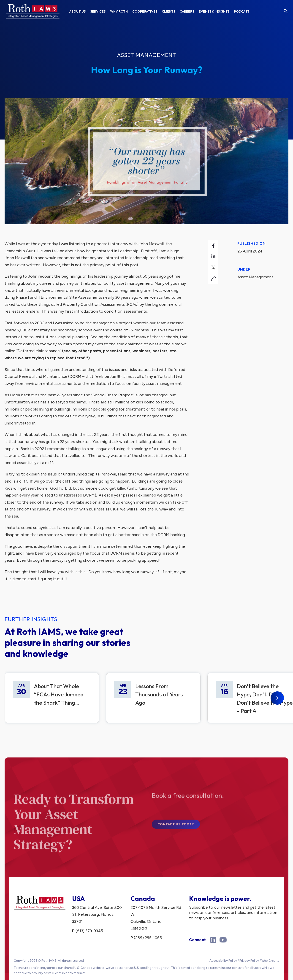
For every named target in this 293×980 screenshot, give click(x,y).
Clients (168, 11)
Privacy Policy (249, 961)
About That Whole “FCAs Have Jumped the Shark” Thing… (59, 694)
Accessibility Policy (223, 961)
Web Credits (270, 961)
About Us (77, 11)
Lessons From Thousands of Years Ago (159, 694)
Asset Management (147, 55)
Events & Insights (214, 11)
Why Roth (119, 11)
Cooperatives (145, 11)
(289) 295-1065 (148, 938)
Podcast (242, 11)
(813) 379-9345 (89, 931)
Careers (187, 11)
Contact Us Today (176, 828)
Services (98, 11)
